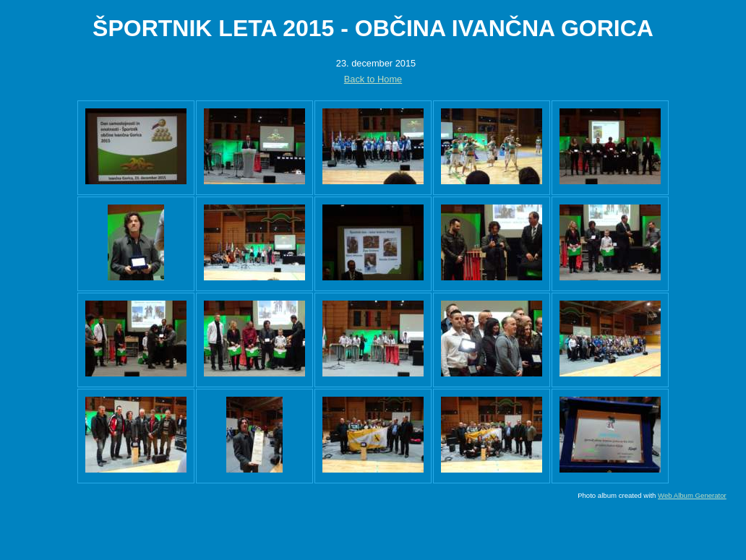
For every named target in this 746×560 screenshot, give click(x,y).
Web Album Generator (692, 495)
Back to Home (373, 79)
